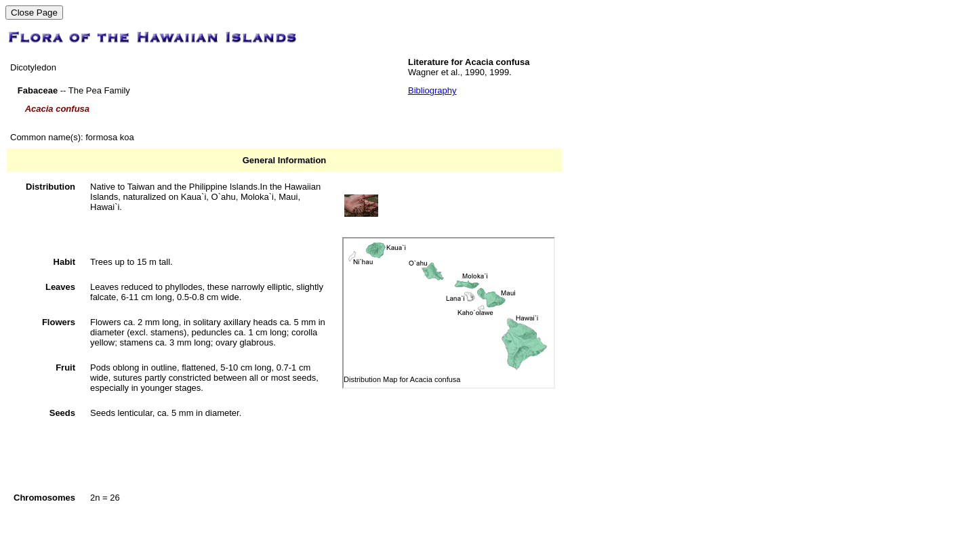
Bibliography (432, 90)
